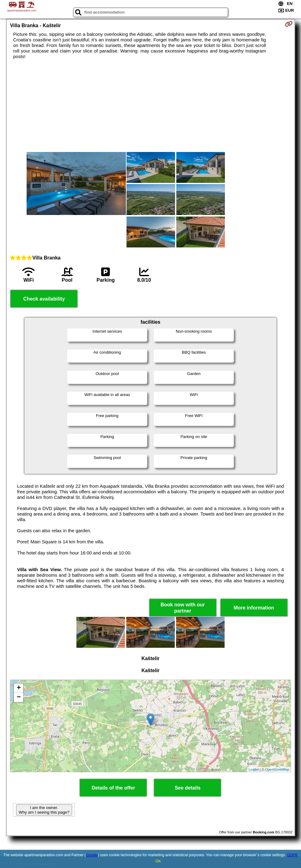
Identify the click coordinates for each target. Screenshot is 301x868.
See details (188, 788)
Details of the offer (113, 788)
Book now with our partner (183, 608)
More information (254, 608)
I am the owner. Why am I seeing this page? (44, 810)
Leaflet (254, 769)
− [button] (19, 697)
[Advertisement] (150, 106)
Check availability (44, 299)
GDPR (292, 855)
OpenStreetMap (277, 769)
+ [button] (19, 688)
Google (92, 855)
